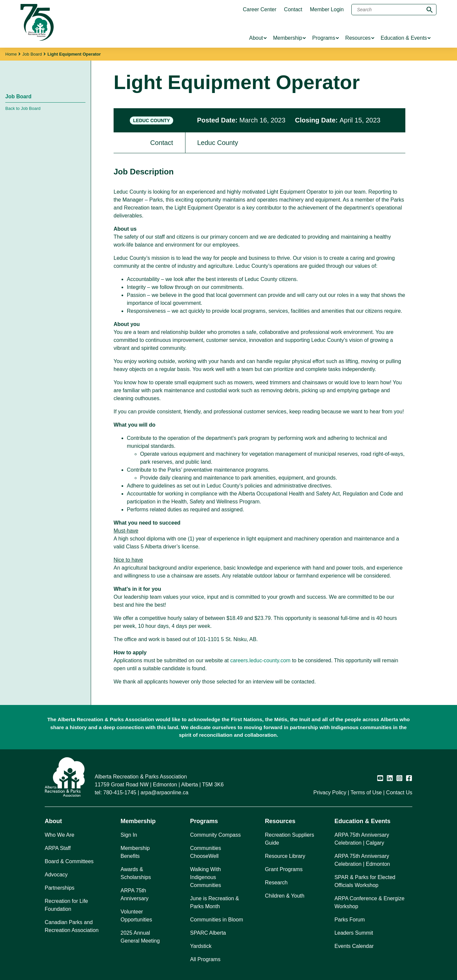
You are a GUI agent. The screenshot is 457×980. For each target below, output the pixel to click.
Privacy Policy (330, 793)
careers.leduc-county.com (260, 660)
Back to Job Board (23, 108)
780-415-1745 (120, 793)
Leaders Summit (354, 933)
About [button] (53, 821)
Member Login (327, 10)
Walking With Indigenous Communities (205, 877)
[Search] (394, 10)
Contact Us (399, 793)
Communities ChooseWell (205, 852)
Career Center (259, 10)
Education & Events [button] (362, 821)
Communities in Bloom (217, 920)
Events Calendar (354, 946)
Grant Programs (284, 869)
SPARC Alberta (208, 933)
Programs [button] (204, 821)
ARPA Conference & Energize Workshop (369, 902)
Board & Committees (69, 861)
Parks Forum (350, 920)
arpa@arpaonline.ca (165, 793)
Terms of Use (366, 793)
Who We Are (60, 835)
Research (276, 883)
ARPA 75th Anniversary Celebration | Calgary (362, 839)
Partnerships (60, 888)
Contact (293, 10)
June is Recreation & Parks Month (215, 902)
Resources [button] (280, 821)
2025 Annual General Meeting (140, 937)
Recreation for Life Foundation (66, 905)
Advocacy (56, 875)
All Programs (205, 959)
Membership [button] (138, 821)
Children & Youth (285, 896)
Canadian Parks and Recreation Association (72, 926)
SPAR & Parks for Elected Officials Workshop (365, 881)
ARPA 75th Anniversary (134, 894)
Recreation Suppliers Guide (290, 839)
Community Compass (215, 835)
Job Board (32, 54)
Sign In (129, 835)
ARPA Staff (58, 848)
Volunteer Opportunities (136, 916)
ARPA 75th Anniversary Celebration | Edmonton (362, 860)
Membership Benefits (135, 852)
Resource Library (285, 856)
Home (11, 54)
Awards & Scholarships (136, 873)
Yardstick (201, 946)
